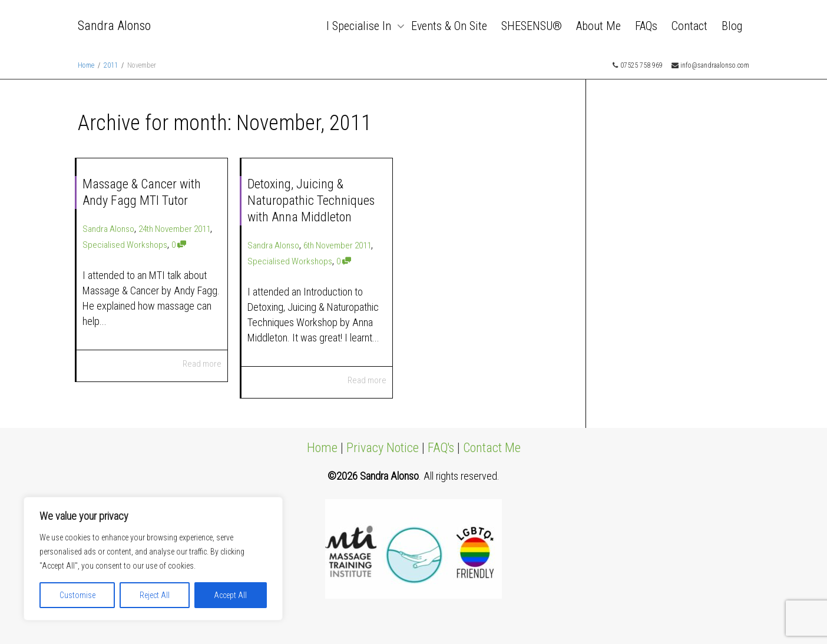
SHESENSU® (532, 26)
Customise (77, 595)
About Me (598, 26)
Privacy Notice (383, 448)
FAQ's (441, 448)
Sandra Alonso (114, 26)
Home (322, 448)
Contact (689, 26)
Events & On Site (449, 26)
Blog (732, 26)
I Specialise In (360, 26)
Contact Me (492, 448)
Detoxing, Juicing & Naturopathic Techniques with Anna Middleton (311, 200)
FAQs (646, 26)
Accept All (230, 595)
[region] (153, 559)
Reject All (155, 595)
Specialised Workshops (125, 245)
